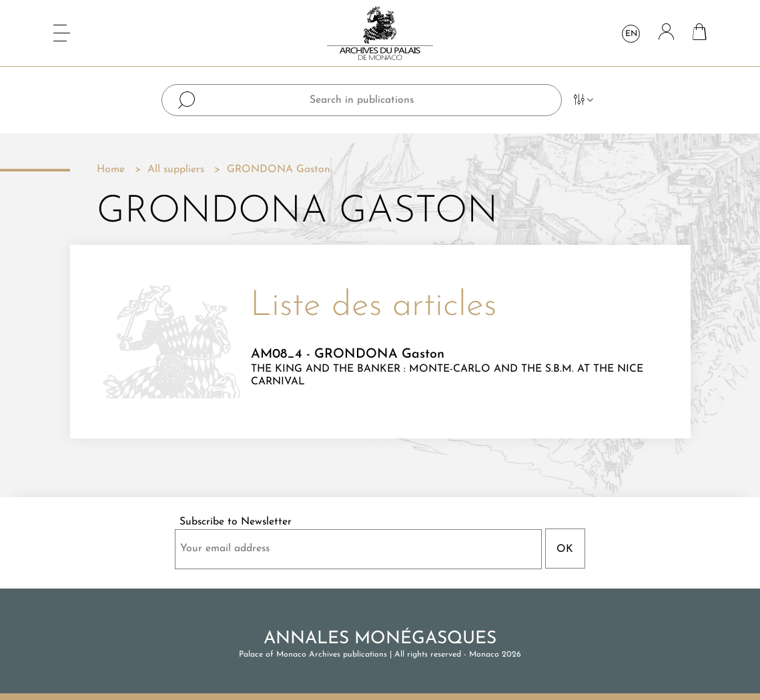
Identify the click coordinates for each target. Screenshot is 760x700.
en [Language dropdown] (631, 34)
